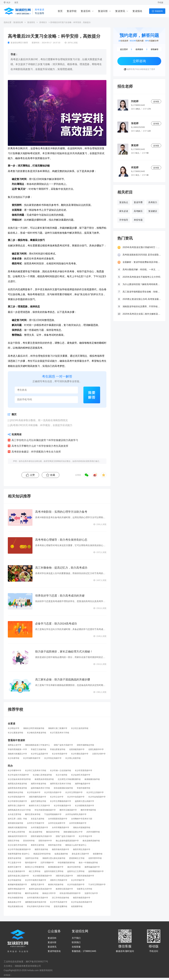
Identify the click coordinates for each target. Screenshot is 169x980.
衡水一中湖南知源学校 (88, 863)
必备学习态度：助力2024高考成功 (56, 624)
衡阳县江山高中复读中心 (76, 845)
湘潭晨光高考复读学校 (17, 784)
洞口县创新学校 (36, 832)
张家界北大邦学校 (84, 889)
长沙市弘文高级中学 (95, 792)
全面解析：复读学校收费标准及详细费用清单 (142, 262)
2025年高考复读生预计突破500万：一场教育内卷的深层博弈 (142, 247)
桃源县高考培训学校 (42, 854)
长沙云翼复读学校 (15, 733)
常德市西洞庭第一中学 (17, 749)
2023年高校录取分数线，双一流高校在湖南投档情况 (39, 420)
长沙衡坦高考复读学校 (37, 733)
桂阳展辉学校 (77, 906)
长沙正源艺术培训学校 (17, 845)
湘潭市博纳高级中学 (16, 889)
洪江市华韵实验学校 (61, 898)
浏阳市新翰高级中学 (85, 876)
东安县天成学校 (38, 819)
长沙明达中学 (14, 728)
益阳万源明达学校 (38, 801)
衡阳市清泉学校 (41, 849)
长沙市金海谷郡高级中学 (82, 902)
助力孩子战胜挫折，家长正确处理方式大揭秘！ (64, 652)
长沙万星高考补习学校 (60, 733)
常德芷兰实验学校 (38, 749)
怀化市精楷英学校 (15, 898)
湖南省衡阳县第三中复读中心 (38, 745)
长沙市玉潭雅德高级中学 (61, 801)
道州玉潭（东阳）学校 (17, 819)
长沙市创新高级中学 (76, 884)
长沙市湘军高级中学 (32, 758)
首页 (16, 2)
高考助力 (43, 22)
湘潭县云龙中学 (15, 745)
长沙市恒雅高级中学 (62, 806)
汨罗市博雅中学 (47, 863)
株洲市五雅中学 (15, 867)
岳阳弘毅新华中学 (96, 749)
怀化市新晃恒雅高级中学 (45, 810)
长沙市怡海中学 (34, 792)
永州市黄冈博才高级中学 (38, 898)
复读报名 (137, 11)
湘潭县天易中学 (38, 884)
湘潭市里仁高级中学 (16, 806)
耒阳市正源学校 (38, 845)
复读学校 (72, 11)
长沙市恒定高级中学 (53, 758)
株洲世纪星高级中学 (64, 889)
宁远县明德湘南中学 (53, 814)
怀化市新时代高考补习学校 (38, 906)
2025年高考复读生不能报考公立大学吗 (141, 277)
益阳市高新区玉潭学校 (54, 871)
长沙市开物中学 (78, 880)
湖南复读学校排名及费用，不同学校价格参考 (142, 306)
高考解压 (138, 211)
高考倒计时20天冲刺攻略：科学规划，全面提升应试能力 (41, 425)
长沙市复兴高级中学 (53, 792)
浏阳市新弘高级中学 (64, 876)
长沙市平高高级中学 (59, 902)
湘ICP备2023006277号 (37, 962)
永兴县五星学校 (15, 814)
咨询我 (156, 102)
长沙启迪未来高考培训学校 (19, 779)
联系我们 (76, 942)
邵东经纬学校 (29, 841)
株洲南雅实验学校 (92, 779)
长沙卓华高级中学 (60, 754)
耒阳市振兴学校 (55, 845)
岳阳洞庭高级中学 (77, 749)
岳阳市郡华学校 (95, 858)
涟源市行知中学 (91, 893)
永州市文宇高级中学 (36, 823)
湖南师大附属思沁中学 (17, 754)
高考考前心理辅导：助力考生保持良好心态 (61, 540)
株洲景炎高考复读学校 (44, 779)
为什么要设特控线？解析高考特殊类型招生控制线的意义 (142, 284)
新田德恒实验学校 (15, 823)
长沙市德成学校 (15, 880)
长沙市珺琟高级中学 (16, 797)
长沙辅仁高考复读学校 (42, 775)
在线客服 (76, 947)
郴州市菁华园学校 (88, 810)
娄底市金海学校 (15, 858)
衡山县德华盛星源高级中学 (67, 841)
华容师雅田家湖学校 (66, 863)
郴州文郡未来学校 (33, 814)
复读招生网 (18, 22)
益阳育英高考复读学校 (17, 788)
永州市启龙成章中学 (57, 823)
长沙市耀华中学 (15, 770)
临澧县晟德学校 (61, 854)
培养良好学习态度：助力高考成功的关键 (60, 596)
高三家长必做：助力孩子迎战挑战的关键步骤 (63, 679)
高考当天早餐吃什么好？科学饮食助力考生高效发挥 (40, 446)
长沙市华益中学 (85, 836)
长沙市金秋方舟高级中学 (18, 775)
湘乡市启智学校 (74, 867)
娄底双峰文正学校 (77, 858)
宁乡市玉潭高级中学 (97, 884)
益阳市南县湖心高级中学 (18, 876)
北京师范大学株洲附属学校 (69, 779)
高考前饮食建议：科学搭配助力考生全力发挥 (36, 452)
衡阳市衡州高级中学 (61, 849)
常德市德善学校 (84, 788)
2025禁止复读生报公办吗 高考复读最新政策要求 (142, 299)
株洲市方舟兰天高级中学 (39, 806)
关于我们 (76, 938)
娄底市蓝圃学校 (61, 906)
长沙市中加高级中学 (76, 797)
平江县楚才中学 (15, 863)
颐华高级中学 (31, 863)
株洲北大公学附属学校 (35, 867)
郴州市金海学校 (32, 893)
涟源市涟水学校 (32, 858)
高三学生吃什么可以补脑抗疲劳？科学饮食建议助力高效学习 (45, 440)
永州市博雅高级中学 (61, 827)
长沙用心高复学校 (73, 758)
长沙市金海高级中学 (97, 797)
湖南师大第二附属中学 (58, 728)
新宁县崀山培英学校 (16, 832)
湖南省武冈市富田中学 (17, 836)
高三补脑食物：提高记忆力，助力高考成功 (61, 568)
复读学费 (138, 202)
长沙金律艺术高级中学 (81, 775)
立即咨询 (139, 61)
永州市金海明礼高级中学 (76, 814)
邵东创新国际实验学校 (63, 788)
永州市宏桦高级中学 (78, 823)
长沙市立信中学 (57, 797)
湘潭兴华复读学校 (38, 784)
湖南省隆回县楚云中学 (73, 832)
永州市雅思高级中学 (39, 827)
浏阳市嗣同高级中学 (38, 797)
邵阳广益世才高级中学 (63, 745)
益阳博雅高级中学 (96, 871)
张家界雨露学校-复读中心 (19, 854)
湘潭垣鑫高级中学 (92, 867)
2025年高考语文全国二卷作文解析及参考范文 (142, 314)
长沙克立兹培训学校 (80, 728)
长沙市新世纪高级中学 (17, 801)
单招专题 (138, 220)
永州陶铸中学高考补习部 (82, 819)
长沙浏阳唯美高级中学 (84, 806)
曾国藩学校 (98, 854)
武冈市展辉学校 (93, 832)
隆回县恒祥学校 (53, 832)
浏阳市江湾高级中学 (59, 880)
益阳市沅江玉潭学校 (76, 871)
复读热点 (124, 202)
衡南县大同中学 (49, 893)
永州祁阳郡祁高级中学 (58, 819)
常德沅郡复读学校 (58, 749)
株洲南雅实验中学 (56, 867)
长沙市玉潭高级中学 (74, 792)
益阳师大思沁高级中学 (84, 801)
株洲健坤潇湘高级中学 (17, 884)
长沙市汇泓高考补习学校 (36, 770)
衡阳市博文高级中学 (82, 849)
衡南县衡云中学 (15, 902)
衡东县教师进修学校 (91, 841)
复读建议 (153, 211)
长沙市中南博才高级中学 (36, 880)
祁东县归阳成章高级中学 (70, 893)
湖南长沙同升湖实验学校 (34, 728)
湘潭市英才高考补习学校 (61, 784)
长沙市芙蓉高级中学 (84, 770)
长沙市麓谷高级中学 (80, 754)
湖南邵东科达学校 (15, 792)
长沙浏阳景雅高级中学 (42, 876)
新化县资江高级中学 (80, 854)
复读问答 (103, 11)
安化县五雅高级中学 (16, 871)
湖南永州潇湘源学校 (82, 827)
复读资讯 (120, 11)
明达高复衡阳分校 (15, 906)
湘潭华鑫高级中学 (83, 784)
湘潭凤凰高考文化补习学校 (19, 810)
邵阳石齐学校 (14, 841)
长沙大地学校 (61, 775)
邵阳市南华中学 (45, 841)
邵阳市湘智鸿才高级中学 (41, 836)
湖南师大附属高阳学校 (17, 827)
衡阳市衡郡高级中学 (82, 898)
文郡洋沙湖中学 (99, 754)
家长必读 (124, 211)
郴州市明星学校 (15, 893)
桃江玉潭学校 (35, 871)
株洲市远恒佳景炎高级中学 (40, 889)
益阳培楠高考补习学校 (40, 788)
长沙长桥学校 (14, 758)
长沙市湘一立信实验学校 (61, 770)
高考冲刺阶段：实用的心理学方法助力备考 (61, 512)
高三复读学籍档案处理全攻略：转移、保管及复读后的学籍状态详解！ (142, 292)
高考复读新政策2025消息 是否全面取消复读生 (142, 255)
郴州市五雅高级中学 (68, 810)
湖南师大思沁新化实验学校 (54, 858)
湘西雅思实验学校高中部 (36, 902)
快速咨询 (159, 11)
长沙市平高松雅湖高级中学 (19, 849)
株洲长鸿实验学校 (56, 884)
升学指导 (124, 220)
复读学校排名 (54, 951)
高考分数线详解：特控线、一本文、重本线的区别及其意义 (142, 269)
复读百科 (86, 11)
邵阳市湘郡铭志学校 (85, 745)
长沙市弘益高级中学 (39, 754)
